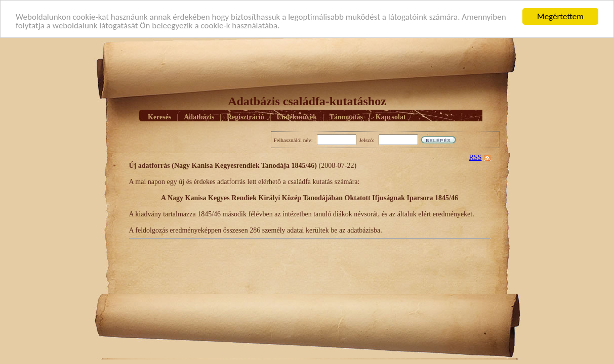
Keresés (159, 117)
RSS (476, 157)
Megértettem (560, 16)
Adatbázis (199, 117)
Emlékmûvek (297, 117)
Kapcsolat (391, 117)
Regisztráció (245, 117)
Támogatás (346, 117)
